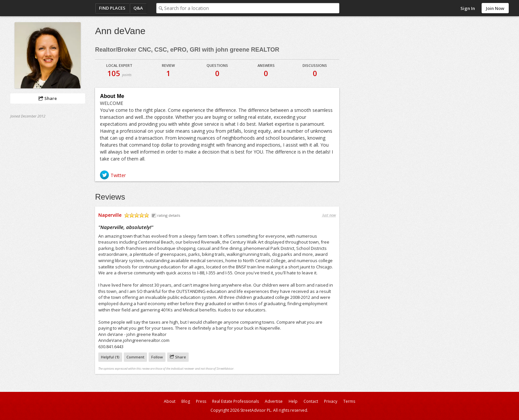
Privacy (331, 401)
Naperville (110, 215)
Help (293, 401)
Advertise (274, 401)
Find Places (112, 8)
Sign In (468, 8)
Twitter (118, 175)
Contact (311, 401)
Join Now (495, 8)
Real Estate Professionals (236, 401)
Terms (349, 401)
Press (201, 401)
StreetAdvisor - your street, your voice (37, 8)
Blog (186, 401)
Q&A (138, 8)
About (170, 401)
